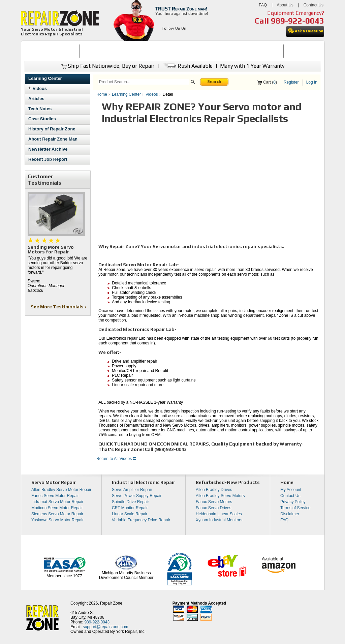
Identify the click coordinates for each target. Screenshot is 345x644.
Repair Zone (111, 603)
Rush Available (187, 66)
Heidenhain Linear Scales (219, 514)
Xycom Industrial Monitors (219, 520)
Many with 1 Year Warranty (252, 66)
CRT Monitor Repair (130, 508)
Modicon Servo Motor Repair (57, 508)
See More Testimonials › (59, 307)
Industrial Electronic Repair (144, 482)
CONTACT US (300, 51)
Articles (36, 99)
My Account (291, 490)
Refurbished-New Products (228, 482)
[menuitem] (38, 51)
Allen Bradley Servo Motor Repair (61, 490)
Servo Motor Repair (54, 482)
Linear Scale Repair (130, 514)
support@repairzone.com (106, 627)
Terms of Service (295, 508)
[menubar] (170, 51)
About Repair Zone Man (53, 139)
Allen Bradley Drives (214, 490)
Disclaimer (290, 514)
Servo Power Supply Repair (137, 496)
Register (291, 82)
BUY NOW (66, 51)
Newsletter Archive (48, 149)
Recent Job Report (48, 159)
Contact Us (313, 5)
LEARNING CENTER (261, 51)
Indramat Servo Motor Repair (57, 502)
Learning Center (45, 78)
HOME (38, 51)
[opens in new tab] (166, 36)
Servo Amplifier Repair (132, 490)
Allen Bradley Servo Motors (220, 496)
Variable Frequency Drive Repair (141, 520)
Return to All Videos (116, 459)
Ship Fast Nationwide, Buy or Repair (108, 66)
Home (102, 94)
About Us (285, 5)
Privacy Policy (293, 502)
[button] (193, 83)
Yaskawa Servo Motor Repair (57, 520)
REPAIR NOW (95, 51)
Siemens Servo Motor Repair (57, 514)
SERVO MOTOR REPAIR (137, 51)
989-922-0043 (297, 21)
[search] (144, 82)
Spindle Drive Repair (130, 502)
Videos (40, 88)
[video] (193, 186)
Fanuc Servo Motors (214, 502)
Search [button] (214, 82)
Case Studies (42, 119)
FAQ (263, 5)
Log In (312, 82)
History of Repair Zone (52, 129)
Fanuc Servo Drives (213, 508)
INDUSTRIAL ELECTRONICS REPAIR (201, 51)
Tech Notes (40, 109)
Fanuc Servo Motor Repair (55, 496)
